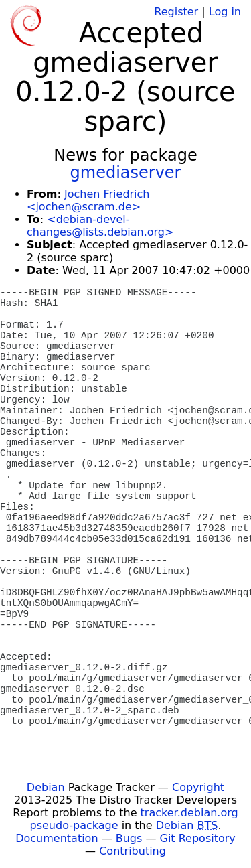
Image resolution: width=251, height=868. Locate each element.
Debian (46, 787)
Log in (225, 12)
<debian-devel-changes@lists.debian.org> (100, 226)
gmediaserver (126, 173)
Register (176, 12)
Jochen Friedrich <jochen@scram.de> (88, 200)
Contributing (133, 851)
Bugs (129, 838)
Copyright (198, 787)
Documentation (57, 838)
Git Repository (198, 838)
